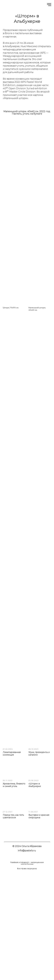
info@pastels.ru (27, 851)
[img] (20, 857)
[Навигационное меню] (49, 5)
